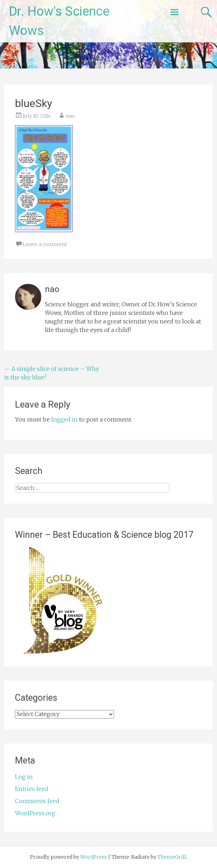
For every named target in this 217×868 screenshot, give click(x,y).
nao (70, 116)
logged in (64, 419)
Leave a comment (45, 244)
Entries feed (32, 789)
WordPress (94, 857)
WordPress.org (35, 813)
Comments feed (37, 801)
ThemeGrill (172, 857)
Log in (24, 777)
